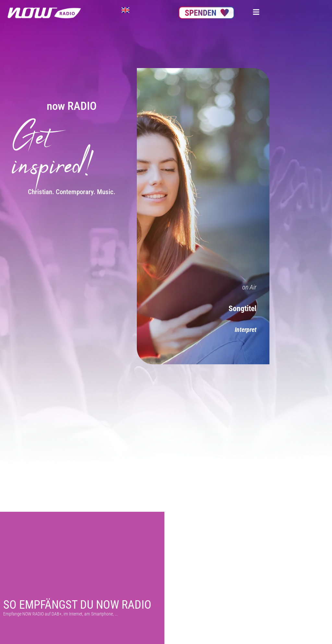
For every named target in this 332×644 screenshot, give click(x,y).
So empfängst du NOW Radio (77, 605)
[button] (256, 12)
